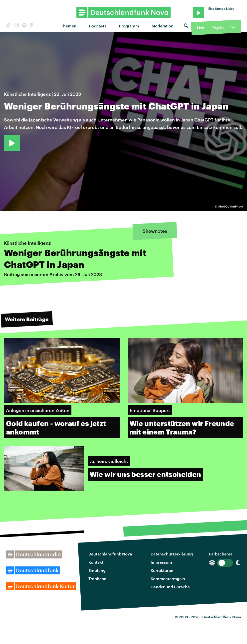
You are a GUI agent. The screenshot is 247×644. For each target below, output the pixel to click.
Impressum (161, 562)
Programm (129, 26)
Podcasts (98, 26)
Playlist (218, 28)
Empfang (97, 570)
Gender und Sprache (170, 587)
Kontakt (96, 562)
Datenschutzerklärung (172, 554)
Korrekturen (162, 570)
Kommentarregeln (168, 579)
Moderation (163, 26)
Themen (69, 26)
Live (201, 28)
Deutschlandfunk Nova (110, 554)
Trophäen (97, 579)
